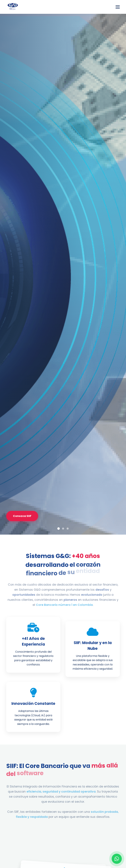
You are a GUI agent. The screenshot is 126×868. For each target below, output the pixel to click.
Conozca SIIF (22, 516)
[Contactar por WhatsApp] (117, 859)
